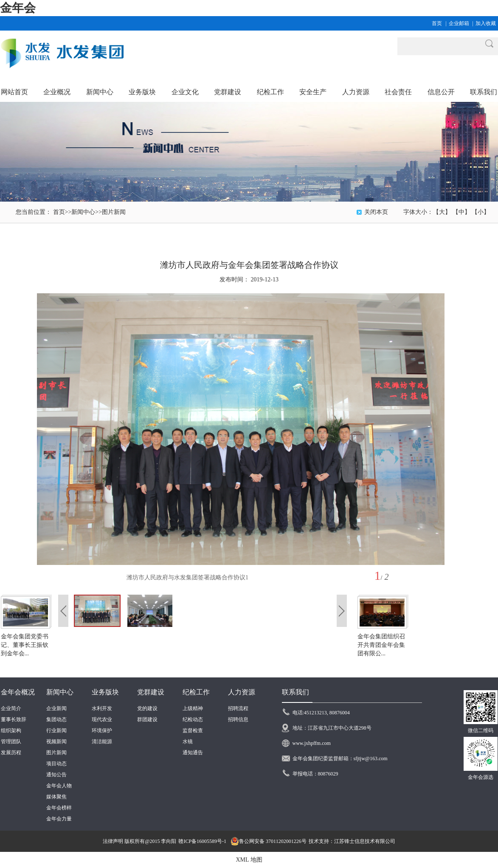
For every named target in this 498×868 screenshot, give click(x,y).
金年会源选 (481, 777)
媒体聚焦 (56, 797)
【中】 (461, 212)
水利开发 (102, 708)
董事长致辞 (14, 719)
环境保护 (102, 730)
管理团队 (11, 742)
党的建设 (147, 708)
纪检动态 (193, 719)
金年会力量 (59, 819)
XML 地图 (249, 860)
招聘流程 (238, 708)
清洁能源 (102, 742)
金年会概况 (18, 692)
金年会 (18, 8)
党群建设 (151, 692)
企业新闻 (56, 708)
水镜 (188, 742)
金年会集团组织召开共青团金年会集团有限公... (381, 645)
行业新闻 (56, 730)
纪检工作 (196, 692)
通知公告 (56, 775)
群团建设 (147, 719)
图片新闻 (114, 212)
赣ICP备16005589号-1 (202, 841)
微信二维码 (481, 730)
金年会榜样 (59, 808)
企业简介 (11, 708)
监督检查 (193, 730)
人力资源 (242, 692)
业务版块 (105, 692)
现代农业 (102, 719)
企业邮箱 (459, 23)
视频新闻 (56, 742)
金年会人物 (59, 786)
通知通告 (193, 753)
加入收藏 (486, 23)
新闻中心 (83, 212)
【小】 (481, 212)
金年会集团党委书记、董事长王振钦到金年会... (25, 645)
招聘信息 (238, 719)
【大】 (442, 212)
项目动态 (56, 764)
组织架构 (11, 730)
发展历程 (11, 753)
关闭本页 (376, 212)
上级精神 (193, 708)
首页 (437, 23)
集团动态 (56, 719)
